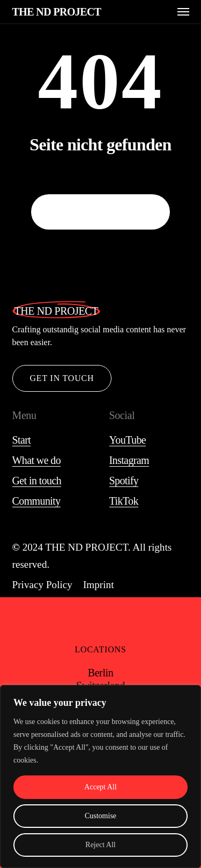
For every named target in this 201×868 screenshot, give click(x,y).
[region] (100, 776)
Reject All (100, 845)
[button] (183, 12)
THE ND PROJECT (57, 12)
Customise (100, 816)
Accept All (100, 787)
